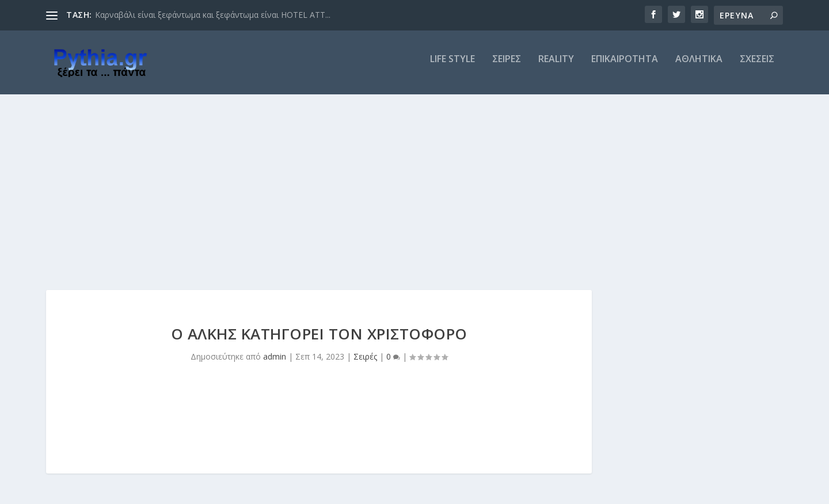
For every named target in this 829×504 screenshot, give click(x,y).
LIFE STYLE (452, 67)
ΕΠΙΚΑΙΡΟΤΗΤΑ (625, 67)
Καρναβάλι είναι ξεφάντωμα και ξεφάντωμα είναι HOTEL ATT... (213, 15)
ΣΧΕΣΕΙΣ (757, 67)
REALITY (556, 67)
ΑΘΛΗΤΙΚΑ (699, 67)
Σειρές (365, 364)
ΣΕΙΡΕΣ (507, 67)
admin (275, 364)
